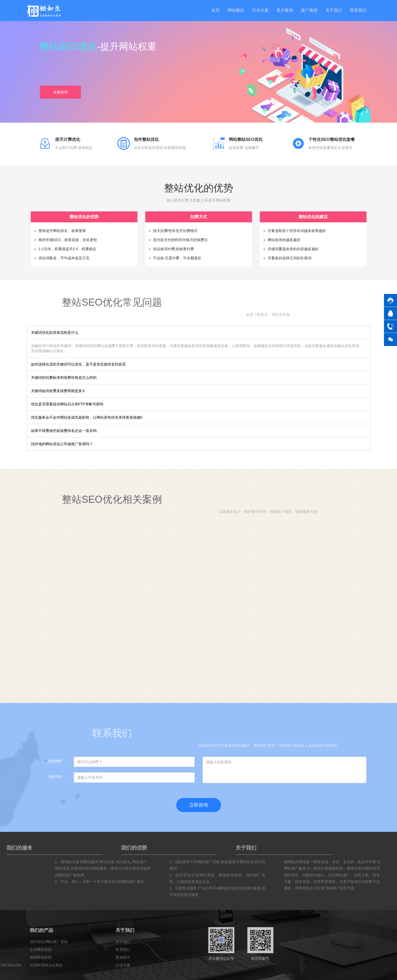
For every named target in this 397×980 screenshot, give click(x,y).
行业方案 (260, 10)
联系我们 (358, 10)
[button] (199, 332)
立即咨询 (199, 805)
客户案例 (285, 10)
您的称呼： (55, 761)
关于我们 (334, 10)
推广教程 (309, 10)
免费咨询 (60, 92)
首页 (216, 10)
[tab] (199, 332)
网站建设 (236, 10)
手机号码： (55, 777)
